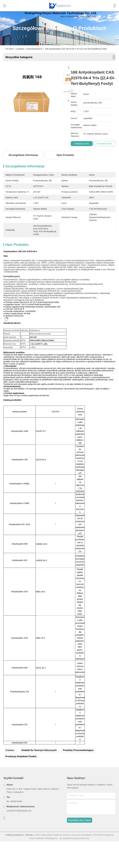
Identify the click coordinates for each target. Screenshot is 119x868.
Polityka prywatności (14, 835)
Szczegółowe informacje (23, 155)
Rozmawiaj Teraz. (106, 144)
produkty (20, 49)
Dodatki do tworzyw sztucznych (39, 750)
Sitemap (29, 835)
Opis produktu (65, 155)
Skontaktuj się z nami (80, 820)
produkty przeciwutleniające (78, 750)
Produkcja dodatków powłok (21, 756)
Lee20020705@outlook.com (19, 811)
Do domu (10, 49)
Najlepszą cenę (83, 144)
